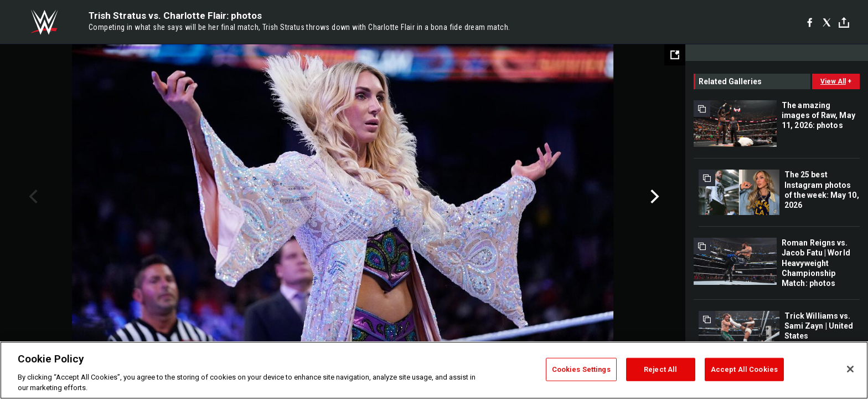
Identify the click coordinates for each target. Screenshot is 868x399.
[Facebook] (810, 22)
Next (653, 197)
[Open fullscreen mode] (675, 55)
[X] (827, 22)
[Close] (850, 369)
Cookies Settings (581, 369)
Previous (32, 197)
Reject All (660, 369)
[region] (434, 370)
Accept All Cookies (744, 369)
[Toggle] (844, 22)
